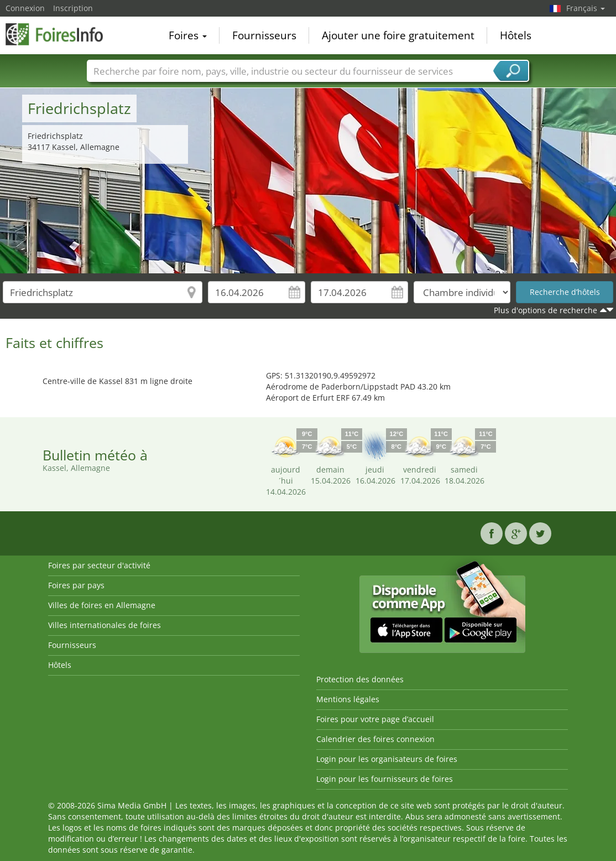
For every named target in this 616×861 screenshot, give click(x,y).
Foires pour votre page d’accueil (375, 719)
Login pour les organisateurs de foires (387, 759)
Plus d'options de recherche (545, 310)
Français (586, 8)
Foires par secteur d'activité (99, 565)
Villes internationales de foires (105, 625)
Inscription (73, 8)
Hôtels (516, 35)
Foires (188, 35)
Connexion (25, 8)
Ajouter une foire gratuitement (398, 35)
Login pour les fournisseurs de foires (385, 779)
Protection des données (360, 679)
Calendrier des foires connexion (375, 739)
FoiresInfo (61, 34)
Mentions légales (348, 699)
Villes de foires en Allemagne (102, 605)
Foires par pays (76, 585)
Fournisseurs (264, 35)
